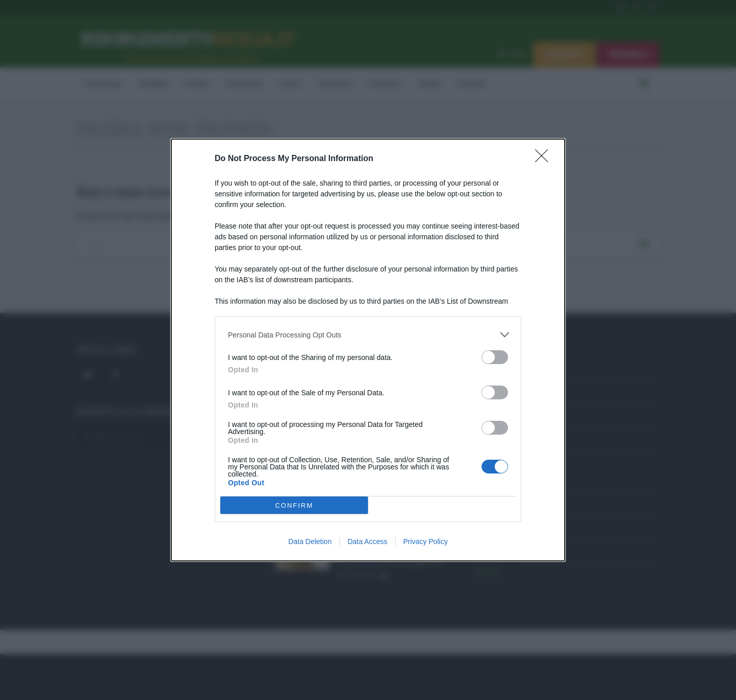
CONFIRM (294, 505)
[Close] (545, 159)
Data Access (367, 541)
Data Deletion (310, 541)
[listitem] (368, 335)
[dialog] (368, 350)
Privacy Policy (425, 541)
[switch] (495, 357)
